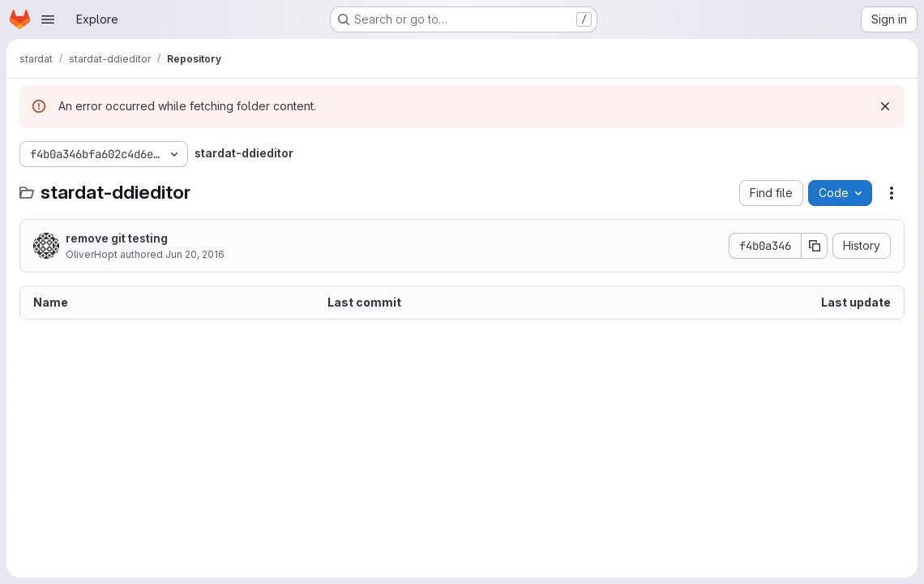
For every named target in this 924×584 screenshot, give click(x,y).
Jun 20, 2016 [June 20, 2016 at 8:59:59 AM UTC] (195, 254)
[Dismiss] (885, 106)
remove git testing (117, 238)
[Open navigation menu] (48, 19)
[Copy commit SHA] (815, 246)
